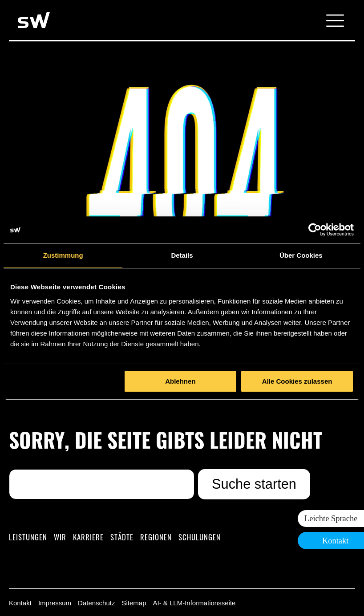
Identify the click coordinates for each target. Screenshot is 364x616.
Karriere (88, 537)
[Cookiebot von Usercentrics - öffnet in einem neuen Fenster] (315, 230)
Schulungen (200, 537)
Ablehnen (180, 381)
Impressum (55, 603)
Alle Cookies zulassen (297, 381)
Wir (60, 537)
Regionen (156, 537)
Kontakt (20, 603)
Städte (122, 537)
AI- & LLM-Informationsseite (194, 603)
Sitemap (134, 603)
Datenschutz (96, 603)
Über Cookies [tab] (301, 255)
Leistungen (28, 537)
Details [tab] (182, 255)
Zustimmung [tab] (63, 255)
